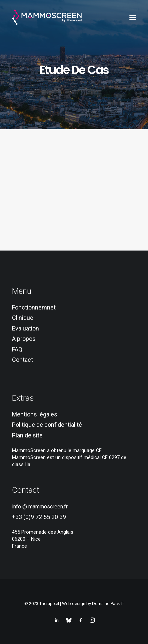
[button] (133, 17)
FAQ (17, 349)
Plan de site (27, 435)
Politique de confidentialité (47, 425)
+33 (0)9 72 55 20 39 (39, 517)
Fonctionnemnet (34, 307)
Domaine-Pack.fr (108, 604)
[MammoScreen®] (47, 17)
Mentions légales (35, 414)
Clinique (23, 318)
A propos (24, 339)
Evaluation (25, 328)
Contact (22, 360)
